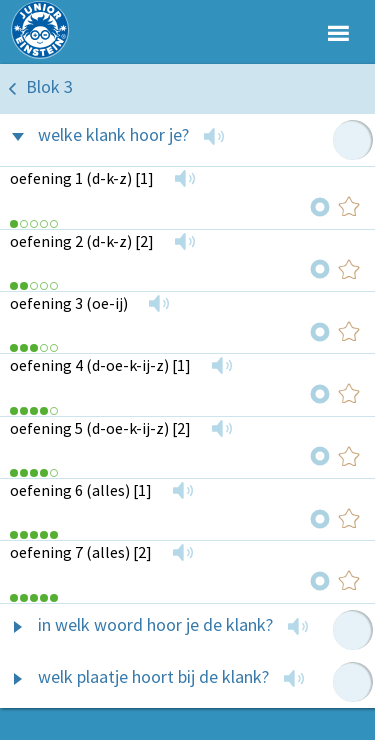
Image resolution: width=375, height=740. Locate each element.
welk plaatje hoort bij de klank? (153, 676)
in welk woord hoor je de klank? (155, 624)
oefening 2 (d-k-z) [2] (82, 241)
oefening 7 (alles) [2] (81, 552)
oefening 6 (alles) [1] (81, 490)
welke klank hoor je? (113, 134)
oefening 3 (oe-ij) (69, 303)
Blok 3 (49, 86)
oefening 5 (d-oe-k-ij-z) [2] (100, 428)
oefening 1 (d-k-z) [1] (82, 178)
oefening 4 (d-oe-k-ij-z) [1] (100, 365)
